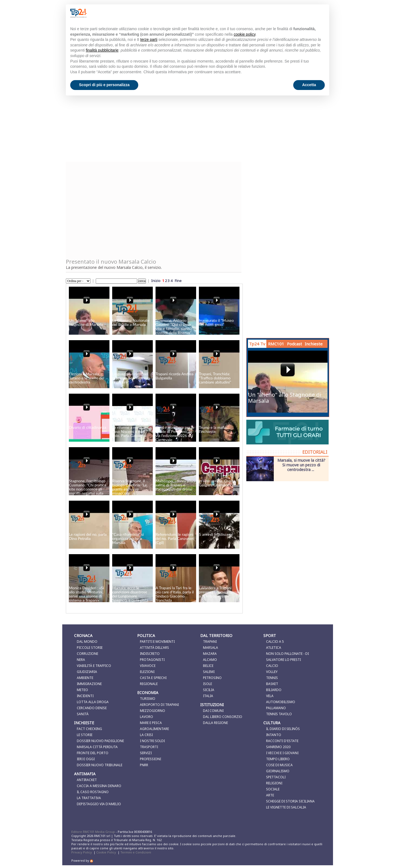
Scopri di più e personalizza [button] (104, 85)
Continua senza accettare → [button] (297, 13)
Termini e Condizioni (136, 852)
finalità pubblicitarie (102, 50)
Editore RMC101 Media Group (94, 832)
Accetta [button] (309, 85)
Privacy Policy (82, 852)
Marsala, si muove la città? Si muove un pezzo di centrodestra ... (301, 465)
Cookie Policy (106, 852)
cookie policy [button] (245, 34)
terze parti (149, 40)
